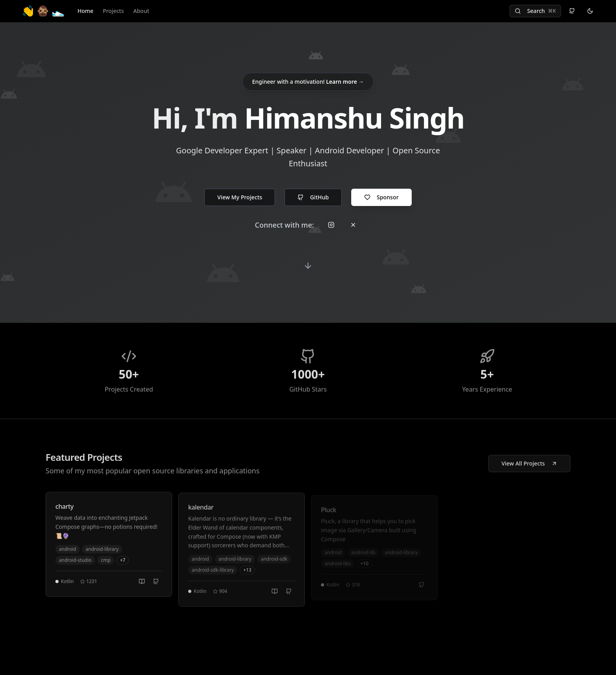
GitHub (313, 197)
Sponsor (381, 197)
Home (85, 11)
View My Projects (240, 197)
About (141, 11)
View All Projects (529, 466)
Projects (114, 11)
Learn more (345, 82)
